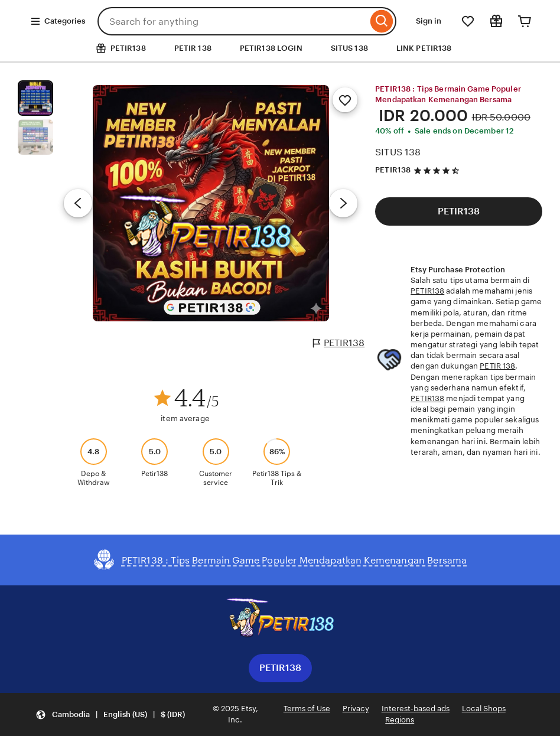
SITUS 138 (349, 48)
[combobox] (232, 21)
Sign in (429, 21)
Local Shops (484, 709)
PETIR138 (339, 343)
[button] (110, 714)
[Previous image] (78, 203)
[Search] (382, 21)
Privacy (356, 709)
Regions (400, 720)
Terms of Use (307, 709)
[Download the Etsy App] (280, 620)
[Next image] (343, 203)
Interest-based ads (416, 709)
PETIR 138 (193, 48)
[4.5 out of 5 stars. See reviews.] (438, 170)
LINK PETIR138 (424, 48)
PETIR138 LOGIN (271, 48)
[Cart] (525, 21)
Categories (58, 21)
